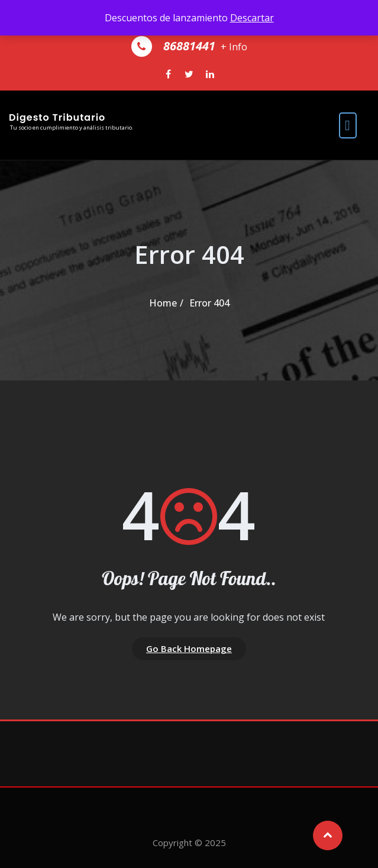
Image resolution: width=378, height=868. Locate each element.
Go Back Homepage (189, 648)
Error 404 (209, 303)
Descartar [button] (252, 18)
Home (163, 303)
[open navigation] (348, 125)
